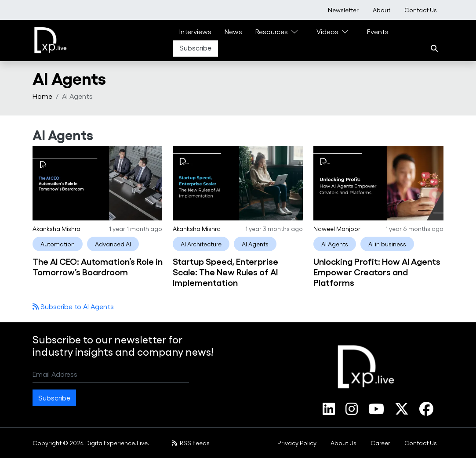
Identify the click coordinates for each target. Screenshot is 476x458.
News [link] (233, 31)
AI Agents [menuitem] (77, 96)
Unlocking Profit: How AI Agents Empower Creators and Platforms (377, 271)
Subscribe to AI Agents (76, 306)
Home (42, 96)
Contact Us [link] (421, 10)
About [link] (382, 10)
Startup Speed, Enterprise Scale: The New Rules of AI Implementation (225, 271)
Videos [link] (327, 31)
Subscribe (54, 398)
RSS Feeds (191, 443)
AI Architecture (201, 244)
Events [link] (378, 31)
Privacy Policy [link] (297, 443)
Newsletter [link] (343, 10)
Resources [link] (272, 31)
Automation (58, 244)
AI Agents (255, 244)
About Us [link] (343, 443)
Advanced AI (113, 244)
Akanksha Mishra (56, 229)
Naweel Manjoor (337, 229)
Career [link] (380, 443)
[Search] (434, 48)
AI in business (387, 244)
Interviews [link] (195, 31)
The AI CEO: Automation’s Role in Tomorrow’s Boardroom (98, 266)
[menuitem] (343, 10)
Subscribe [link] (195, 48)
